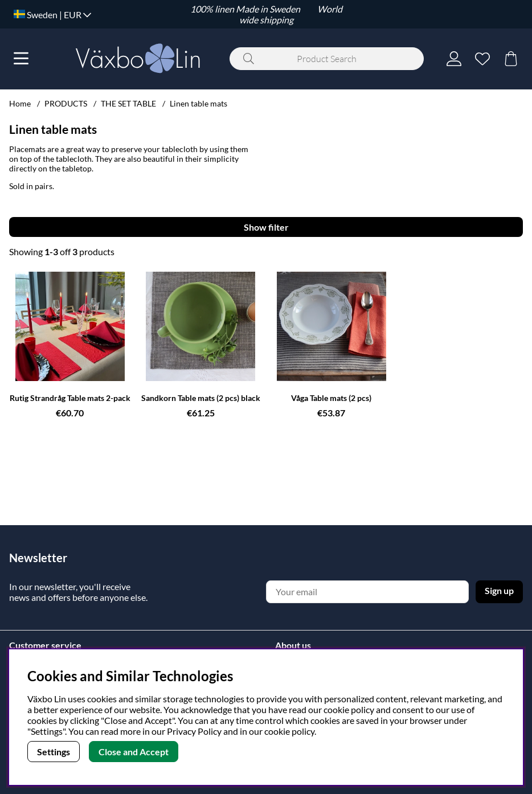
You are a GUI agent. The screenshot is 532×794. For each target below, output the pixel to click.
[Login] (454, 59)
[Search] (327, 59)
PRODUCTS (66, 103)
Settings (54, 752)
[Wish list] (482, 59)
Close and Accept (134, 752)
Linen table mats (199, 103)
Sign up (499, 590)
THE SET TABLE (128, 103)
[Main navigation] (21, 59)
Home (20, 103)
